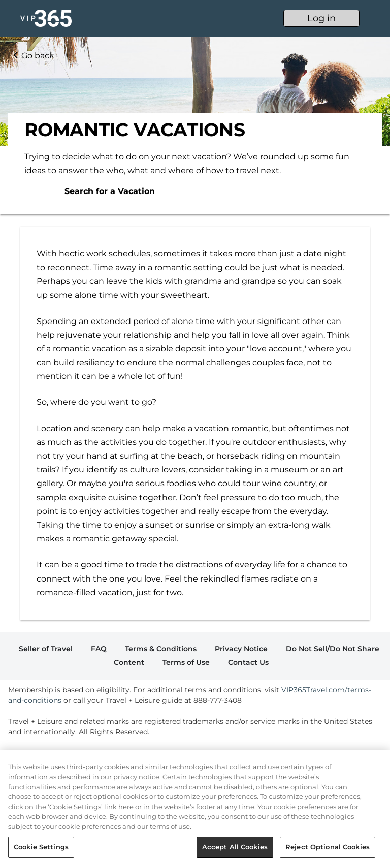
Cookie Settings (41, 847)
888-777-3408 (218, 700)
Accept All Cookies (235, 847)
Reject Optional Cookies (328, 847)
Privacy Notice (241, 649)
